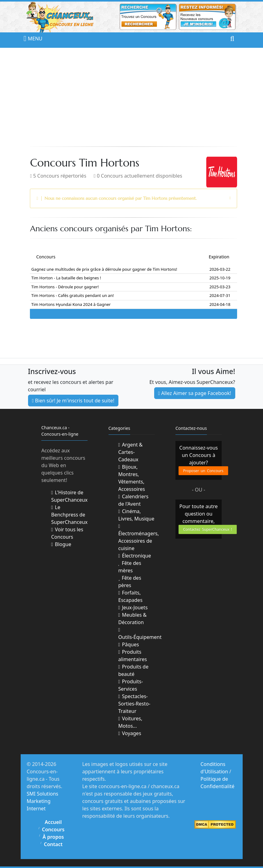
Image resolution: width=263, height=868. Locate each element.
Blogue (61, 544)
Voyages (130, 733)
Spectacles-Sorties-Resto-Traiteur (134, 704)
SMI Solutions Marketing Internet (43, 801)
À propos (53, 837)
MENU (30, 39)
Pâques (129, 644)
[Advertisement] (132, 97)
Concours (53, 829)
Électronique (135, 556)
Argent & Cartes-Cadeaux (131, 452)
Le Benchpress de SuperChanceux (69, 515)
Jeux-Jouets (133, 607)
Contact (53, 844)
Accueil (53, 822)
